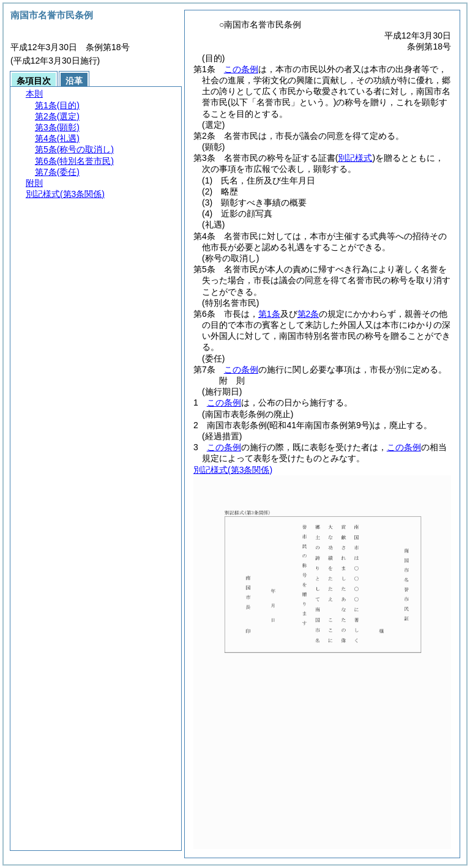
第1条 (269, 314)
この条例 (241, 69)
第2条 (308, 314)
